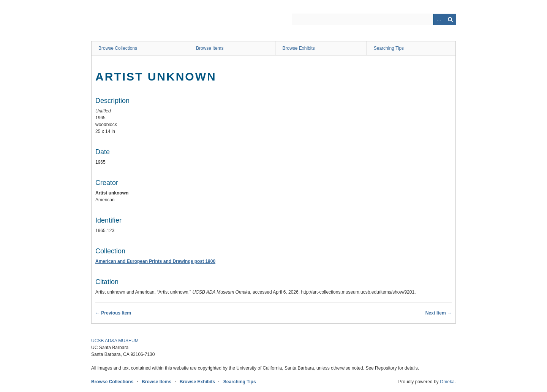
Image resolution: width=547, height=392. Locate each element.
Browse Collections (118, 48)
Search (450, 19)
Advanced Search (439, 19)
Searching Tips (389, 48)
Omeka (447, 382)
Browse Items (210, 48)
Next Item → (439, 313)
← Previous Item (113, 313)
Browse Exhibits (298, 48)
